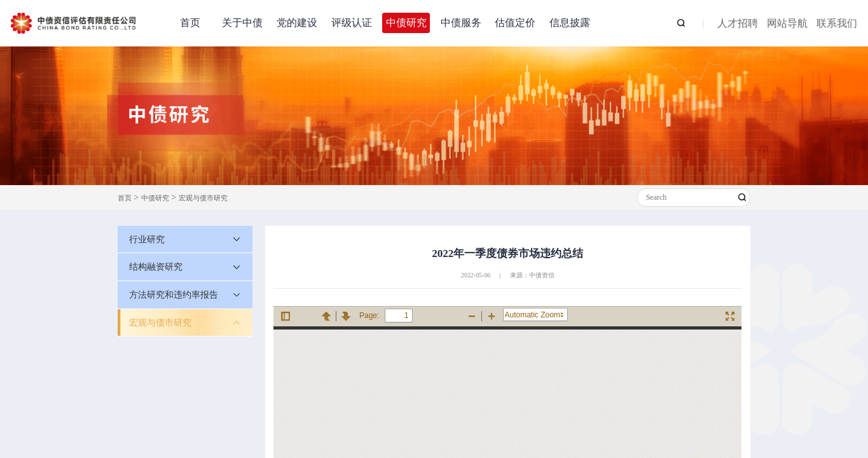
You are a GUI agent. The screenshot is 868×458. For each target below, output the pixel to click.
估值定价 (515, 23)
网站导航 (787, 24)
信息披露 (570, 23)
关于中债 (242, 23)
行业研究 (147, 239)
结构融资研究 (156, 267)
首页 (190, 23)
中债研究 (406, 23)
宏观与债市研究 (203, 198)
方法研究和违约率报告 (174, 295)
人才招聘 (738, 24)
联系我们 (837, 24)
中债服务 (461, 23)
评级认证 (352, 23)
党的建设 (297, 23)
